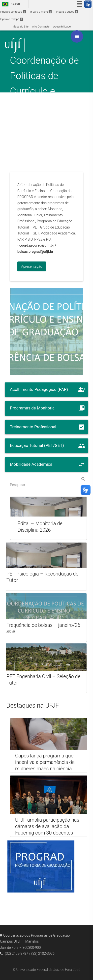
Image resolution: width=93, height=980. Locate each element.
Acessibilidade (62, 27)
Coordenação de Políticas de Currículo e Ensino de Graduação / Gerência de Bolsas (44, 106)
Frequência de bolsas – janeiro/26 (43, 625)
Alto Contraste (41, 27)
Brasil (11, 4)
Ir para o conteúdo (13, 12)
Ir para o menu (41, 12)
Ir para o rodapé (11, 19)
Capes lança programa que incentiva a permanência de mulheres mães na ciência (45, 762)
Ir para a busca (67, 12)
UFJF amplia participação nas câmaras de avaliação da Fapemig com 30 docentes (47, 826)
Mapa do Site (20, 27)
